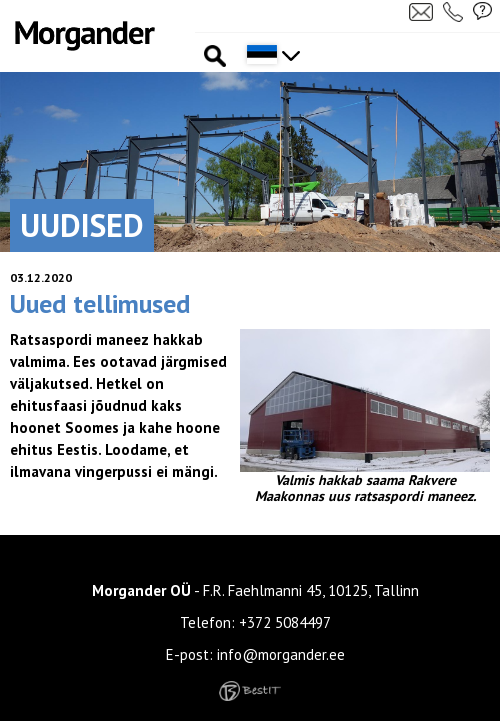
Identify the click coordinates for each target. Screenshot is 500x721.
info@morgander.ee (281, 654)
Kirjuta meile (421, 11)
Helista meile (455, 11)
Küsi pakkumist (483, 11)
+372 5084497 (285, 622)
